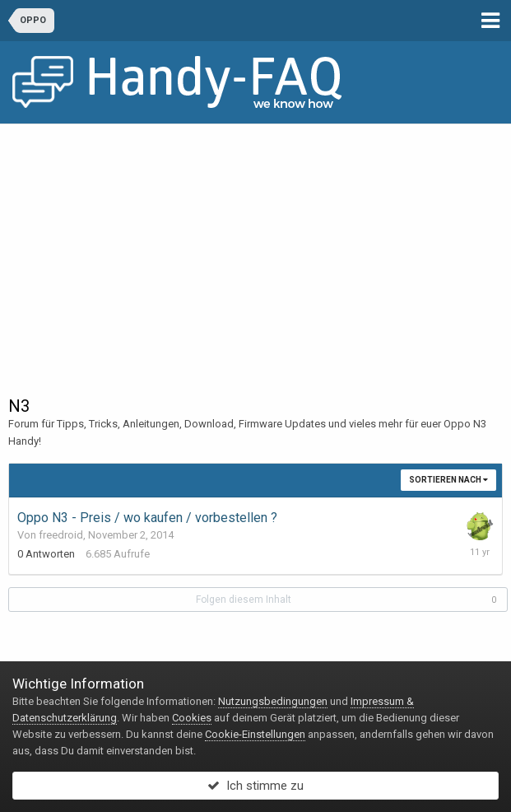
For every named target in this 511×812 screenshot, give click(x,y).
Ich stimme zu (255, 786)
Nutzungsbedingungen (273, 701)
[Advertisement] (255, 248)
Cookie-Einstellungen (255, 734)
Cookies (192, 718)
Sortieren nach (448, 480)
